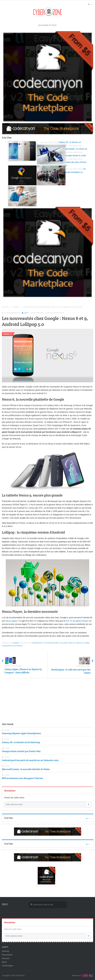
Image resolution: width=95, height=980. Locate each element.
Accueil (5, 307)
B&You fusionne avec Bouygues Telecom (22, 778)
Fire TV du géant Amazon (77, 621)
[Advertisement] (47, 700)
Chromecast (37, 643)
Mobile (16, 307)
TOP (5, 904)
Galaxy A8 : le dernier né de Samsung (21, 742)
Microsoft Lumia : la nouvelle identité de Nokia (26, 769)
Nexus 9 (80, 643)
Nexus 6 (72, 643)
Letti (26, 313)
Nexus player (12, 621)
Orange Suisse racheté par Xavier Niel (21, 751)
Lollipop (64, 643)
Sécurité (6, 958)
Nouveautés (7, 955)
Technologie (7, 966)
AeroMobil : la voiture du (76, 149)
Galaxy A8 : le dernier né (70, 142)
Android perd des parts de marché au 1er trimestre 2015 (30, 760)
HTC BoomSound (51, 643)
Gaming (5, 951)
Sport (4, 962)
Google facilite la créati (76, 156)
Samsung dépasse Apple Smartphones (21, 733)
